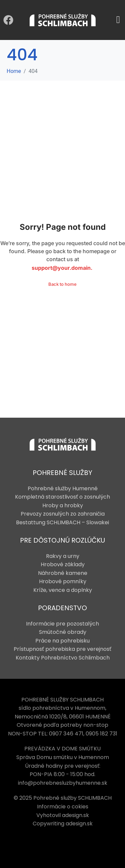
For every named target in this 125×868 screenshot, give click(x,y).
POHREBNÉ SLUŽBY (62, 473)
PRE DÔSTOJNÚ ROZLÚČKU (62, 540)
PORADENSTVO (62, 608)
